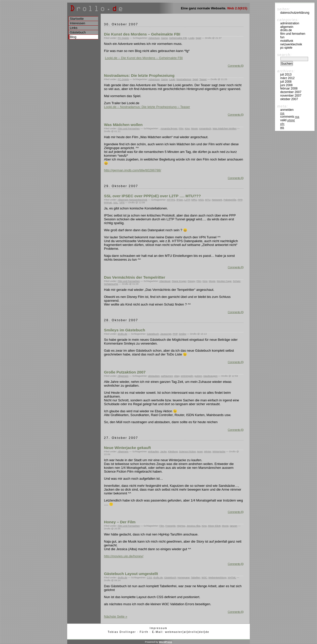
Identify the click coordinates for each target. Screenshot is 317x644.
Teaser (203, 79)
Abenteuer (165, 281)
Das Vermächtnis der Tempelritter (135, 277)
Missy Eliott (214, 526)
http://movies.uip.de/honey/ (124, 556)
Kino (187, 128)
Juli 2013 (286, 75)
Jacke (163, 451)
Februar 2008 (289, 88)
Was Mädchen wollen (123, 125)
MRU (194, 200)
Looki (191, 38)
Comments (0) (236, 66)
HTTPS (171, 200)
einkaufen (153, 451)
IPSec (180, 200)
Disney (191, 281)
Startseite (77, 19)
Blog (73, 37)
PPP (240, 200)
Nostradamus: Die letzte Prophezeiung (139, 75)
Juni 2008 (286, 85)
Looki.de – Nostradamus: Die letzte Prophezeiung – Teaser (147, 107)
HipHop (181, 526)
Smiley (182, 334)
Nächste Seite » (116, 616)
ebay (177, 376)
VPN (122, 202)
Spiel (199, 38)
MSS (201, 200)
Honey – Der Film (120, 522)
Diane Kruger (179, 281)
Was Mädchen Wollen (224, 128)
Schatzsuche (111, 284)
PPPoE (108, 202)
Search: (284, 55)
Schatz (237, 281)
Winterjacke (219, 451)
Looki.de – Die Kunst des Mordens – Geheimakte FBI (144, 58)
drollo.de (122, 334)
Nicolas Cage (224, 281)
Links (74, 28)
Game (164, 38)
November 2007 (291, 96)
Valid (288, 120)
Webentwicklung (217, 577)
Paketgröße (230, 200)
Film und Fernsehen (129, 128)
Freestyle (170, 526)
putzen (198, 376)
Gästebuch (153, 334)
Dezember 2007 (291, 92)
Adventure (154, 38)
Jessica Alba (193, 526)
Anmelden (287, 110)
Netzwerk (217, 200)
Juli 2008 (286, 82)
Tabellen (196, 577)
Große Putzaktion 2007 (125, 372)
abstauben (154, 376)
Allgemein (123, 200)
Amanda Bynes (169, 128)
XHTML (232, 577)
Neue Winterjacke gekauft (127, 448)
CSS (149, 577)
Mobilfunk (287, 41)
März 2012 (287, 78)
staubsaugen (210, 376)
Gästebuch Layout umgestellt (131, 574)
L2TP (187, 200)
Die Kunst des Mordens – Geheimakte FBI (142, 34)
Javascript (166, 334)
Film (181, 128)
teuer (200, 451)
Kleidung (173, 451)
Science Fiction (187, 451)
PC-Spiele (123, 38)
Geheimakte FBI (178, 38)
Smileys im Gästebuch (125, 330)
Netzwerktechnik (138, 200)
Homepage (184, 577)
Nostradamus (184, 79)
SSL (116, 202)
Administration (290, 23)
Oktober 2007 (289, 99)
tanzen (233, 526)
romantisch (205, 128)
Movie (195, 128)
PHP (175, 334)
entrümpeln (187, 376)
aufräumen (167, 376)
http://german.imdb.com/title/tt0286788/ (133, 170)
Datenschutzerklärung (295, 13)
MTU (208, 200)
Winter (208, 451)
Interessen (77, 23)
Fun (282, 37)
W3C (204, 577)
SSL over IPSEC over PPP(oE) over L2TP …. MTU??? (152, 196)
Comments (290, 117)
